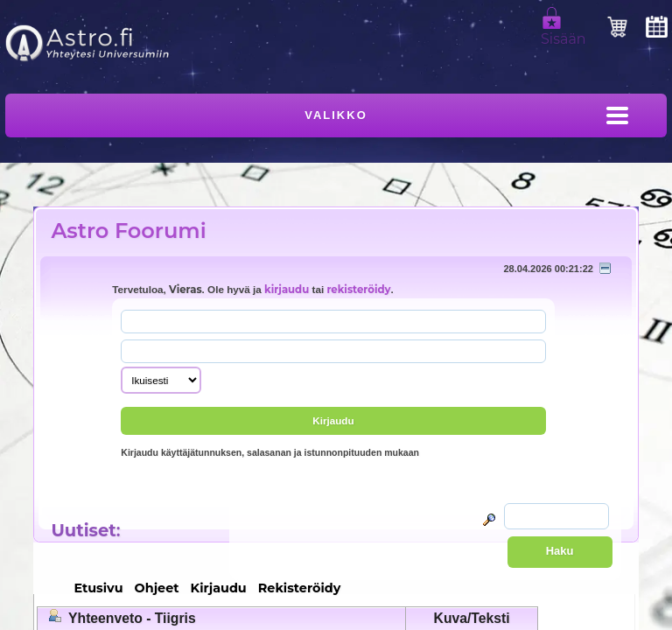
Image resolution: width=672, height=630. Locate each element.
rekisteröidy (358, 290)
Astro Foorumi (128, 231)
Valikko (336, 115)
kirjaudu (287, 290)
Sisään (563, 31)
